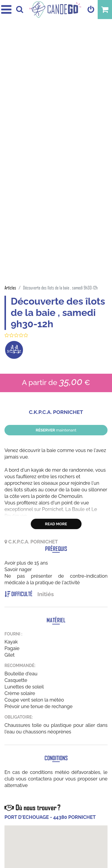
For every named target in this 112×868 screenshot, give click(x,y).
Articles (10, 287)
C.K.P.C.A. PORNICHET (56, 412)
